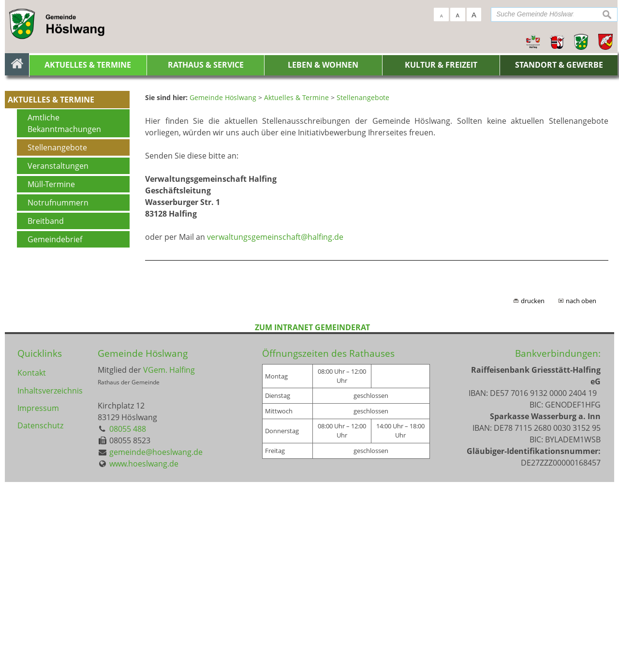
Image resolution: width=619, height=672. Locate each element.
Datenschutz (40, 622)
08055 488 (128, 619)
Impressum (38, 603)
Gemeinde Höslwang (143, 543)
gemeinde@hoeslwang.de (156, 643)
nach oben (581, 491)
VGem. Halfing (169, 560)
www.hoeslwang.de (144, 654)
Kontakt (32, 564)
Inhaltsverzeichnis (50, 584)
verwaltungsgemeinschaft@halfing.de (275, 427)
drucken (533, 491)
